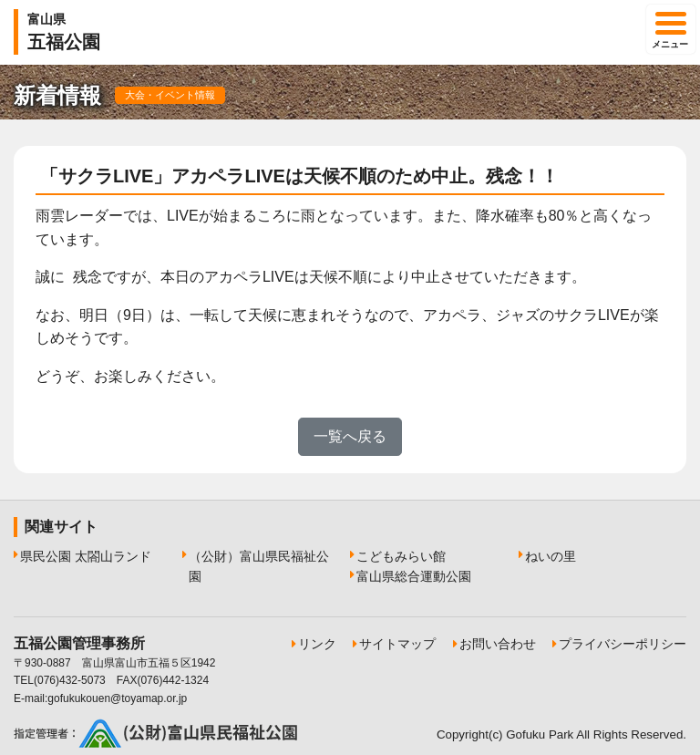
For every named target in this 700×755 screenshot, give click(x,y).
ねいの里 (551, 556)
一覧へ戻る (350, 436)
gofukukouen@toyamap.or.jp (117, 698)
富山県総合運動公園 (414, 576)
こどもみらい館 (401, 556)
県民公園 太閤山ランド (86, 556)
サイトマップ (397, 644)
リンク (317, 644)
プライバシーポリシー (623, 644)
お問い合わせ (498, 644)
